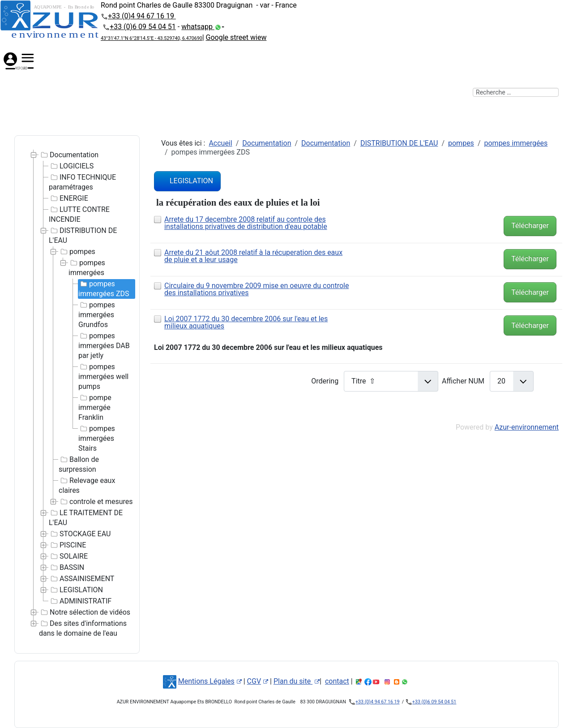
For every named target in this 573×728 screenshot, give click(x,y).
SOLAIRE (68, 556)
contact (337, 681)
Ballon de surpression (79, 464)
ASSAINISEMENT (81, 579)
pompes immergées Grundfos (97, 314)
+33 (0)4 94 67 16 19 (142, 16)
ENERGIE (68, 198)
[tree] (77, 394)
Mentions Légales (210, 681)
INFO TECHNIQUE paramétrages (82, 182)
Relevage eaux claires (87, 485)
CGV (258, 681)
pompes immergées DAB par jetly (104, 345)
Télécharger (530, 226)
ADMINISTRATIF (80, 601)
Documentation (69, 155)
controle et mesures (96, 502)
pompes (77, 252)
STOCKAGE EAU (80, 534)
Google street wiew (236, 37)
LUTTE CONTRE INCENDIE (79, 214)
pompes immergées (87, 267)
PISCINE (67, 545)
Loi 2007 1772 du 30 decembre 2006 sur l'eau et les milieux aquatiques (246, 322)
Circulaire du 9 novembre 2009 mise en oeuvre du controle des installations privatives (257, 289)
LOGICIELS (71, 166)
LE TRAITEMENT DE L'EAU (86, 517)
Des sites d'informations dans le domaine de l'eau (83, 628)
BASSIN (66, 568)
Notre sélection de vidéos (85, 612)
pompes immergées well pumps (103, 376)
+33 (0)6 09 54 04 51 (143, 27)
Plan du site (297, 681)
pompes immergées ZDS (104, 289)
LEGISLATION (76, 590)
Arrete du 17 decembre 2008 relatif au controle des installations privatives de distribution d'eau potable (246, 223)
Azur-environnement (527, 427)
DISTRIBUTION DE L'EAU (83, 235)
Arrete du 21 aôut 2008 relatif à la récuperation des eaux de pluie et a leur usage (253, 256)
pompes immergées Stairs (97, 438)
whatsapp (198, 27)
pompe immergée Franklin (95, 407)
